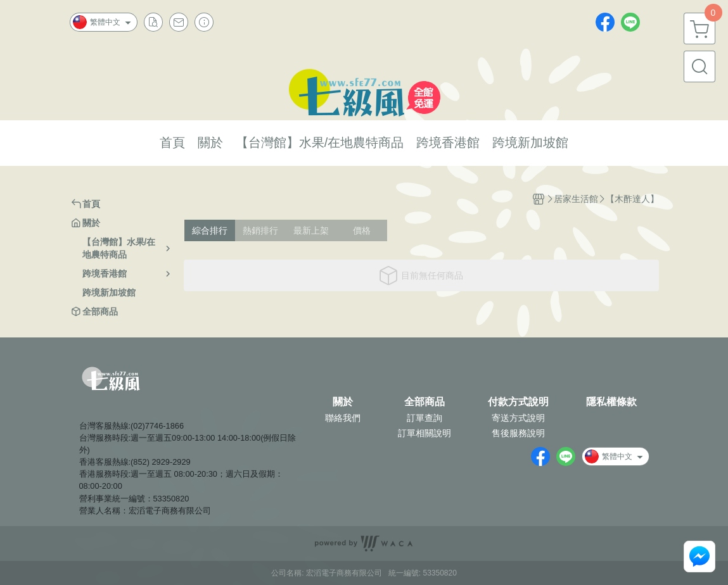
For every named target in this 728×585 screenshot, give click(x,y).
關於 (343, 402)
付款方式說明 (518, 402)
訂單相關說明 (425, 433)
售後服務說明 (518, 433)
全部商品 (425, 402)
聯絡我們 (343, 418)
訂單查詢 (425, 418)
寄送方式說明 (518, 418)
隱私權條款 (611, 402)
